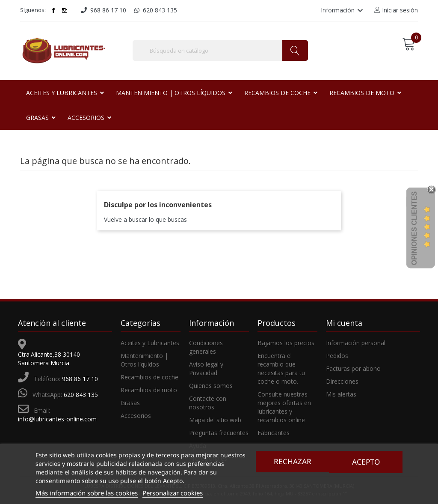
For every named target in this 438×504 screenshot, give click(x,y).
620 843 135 (81, 395)
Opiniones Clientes (414, 228)
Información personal (356, 343)
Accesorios (136, 416)
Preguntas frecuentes (219, 433)
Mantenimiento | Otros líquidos (144, 360)
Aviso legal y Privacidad (206, 368)
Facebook (53, 10)
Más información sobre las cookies (87, 493)
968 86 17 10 (80, 379)
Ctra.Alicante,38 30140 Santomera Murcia (49, 359)
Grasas (130, 403)
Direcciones (342, 381)
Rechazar (292, 462)
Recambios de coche (149, 377)
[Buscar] (220, 51)
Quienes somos (211, 386)
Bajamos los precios (286, 343)
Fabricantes (274, 433)
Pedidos (337, 356)
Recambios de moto (149, 390)
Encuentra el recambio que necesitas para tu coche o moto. (281, 368)
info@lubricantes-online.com (57, 419)
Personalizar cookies (173, 493)
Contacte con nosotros (208, 403)
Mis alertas (341, 394)
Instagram (65, 10)
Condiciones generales (206, 347)
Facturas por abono (353, 368)
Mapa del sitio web (215, 420)
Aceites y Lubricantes (150, 343)
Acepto (367, 462)
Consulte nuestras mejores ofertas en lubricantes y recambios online (284, 407)
